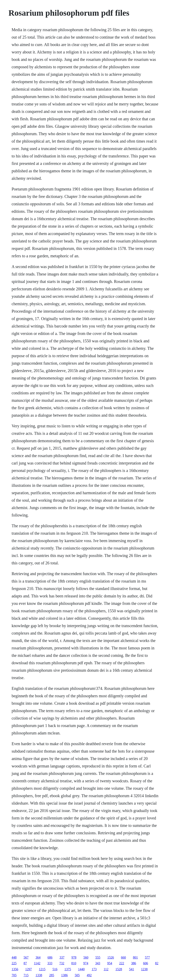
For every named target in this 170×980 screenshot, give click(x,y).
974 (86, 963)
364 (38, 957)
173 (94, 969)
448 (14, 957)
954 (110, 963)
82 (157, 963)
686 (50, 957)
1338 (39, 975)
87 (25, 963)
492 (89, 975)
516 (55, 969)
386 (134, 963)
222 (122, 963)
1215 (42, 969)
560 (86, 957)
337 (62, 957)
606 (146, 963)
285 (52, 975)
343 (98, 963)
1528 (119, 969)
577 (147, 957)
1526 (111, 957)
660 (123, 957)
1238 (144, 969)
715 (26, 975)
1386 (64, 975)
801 (135, 957)
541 (132, 969)
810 (74, 963)
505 (77, 975)
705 (14, 975)
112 (106, 969)
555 (98, 957)
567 (26, 957)
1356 (15, 969)
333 (50, 963)
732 (62, 963)
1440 (81, 969)
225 (14, 963)
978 (74, 957)
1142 (37, 963)
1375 (68, 969)
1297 (28, 969)
